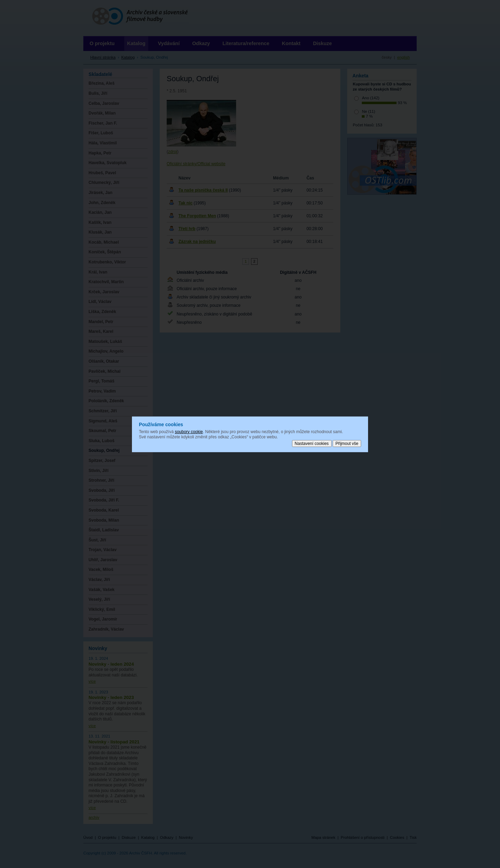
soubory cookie (189, 431)
